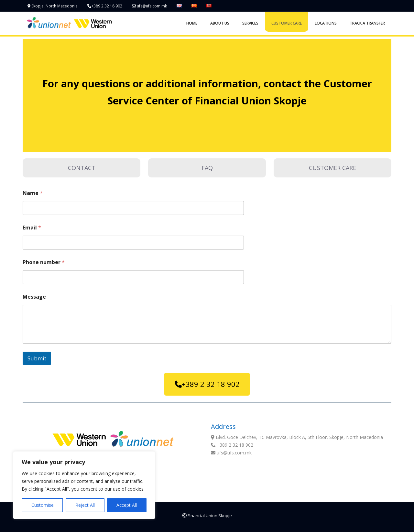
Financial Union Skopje (207, 516)
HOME (192, 23)
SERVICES (250, 23)
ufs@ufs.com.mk (149, 6)
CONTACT (82, 168)
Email (32, 228)
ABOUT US (220, 23)
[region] (84, 485)
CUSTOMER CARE (287, 23)
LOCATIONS (326, 23)
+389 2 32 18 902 (105, 6)
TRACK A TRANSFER (367, 23)
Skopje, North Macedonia (53, 6)
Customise (43, 505)
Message (34, 297)
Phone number (44, 262)
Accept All (127, 505)
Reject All (85, 505)
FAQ (207, 168)
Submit (37, 358)
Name (33, 193)
